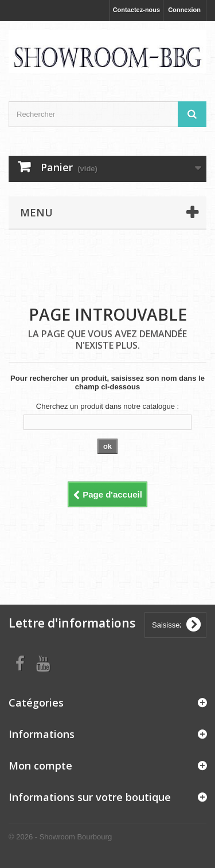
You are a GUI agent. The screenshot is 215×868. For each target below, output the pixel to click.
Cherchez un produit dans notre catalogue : (107, 406)
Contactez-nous (137, 10)
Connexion (184, 10)
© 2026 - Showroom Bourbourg (60, 837)
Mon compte (40, 766)
